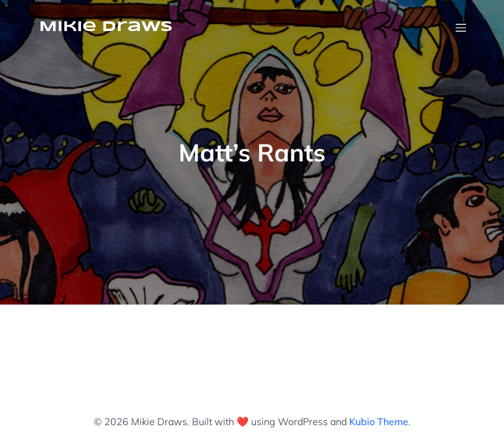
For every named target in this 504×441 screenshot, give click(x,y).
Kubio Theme (379, 422)
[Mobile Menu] (461, 27)
